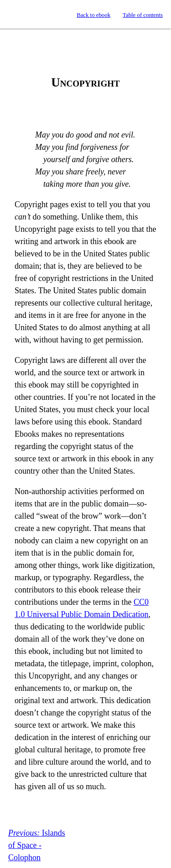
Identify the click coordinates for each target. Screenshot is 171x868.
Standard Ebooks (15, 15)
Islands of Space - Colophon (37, 845)
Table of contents (143, 15)
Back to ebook (93, 15)
